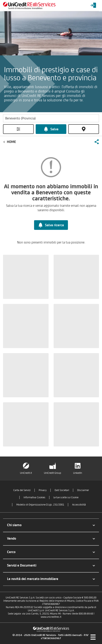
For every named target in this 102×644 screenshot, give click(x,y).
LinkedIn (78, 473)
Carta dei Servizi (22, 490)
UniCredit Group (53, 473)
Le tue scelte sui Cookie (66, 497)
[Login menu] (93, 6)
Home (11, 142)
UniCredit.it (26, 473)
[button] (97, 142)
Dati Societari (62, 490)
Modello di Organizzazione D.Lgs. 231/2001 (40, 505)
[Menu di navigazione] (93, 637)
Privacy (43, 490)
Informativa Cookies (34, 497)
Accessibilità (79, 505)
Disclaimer (83, 490)
